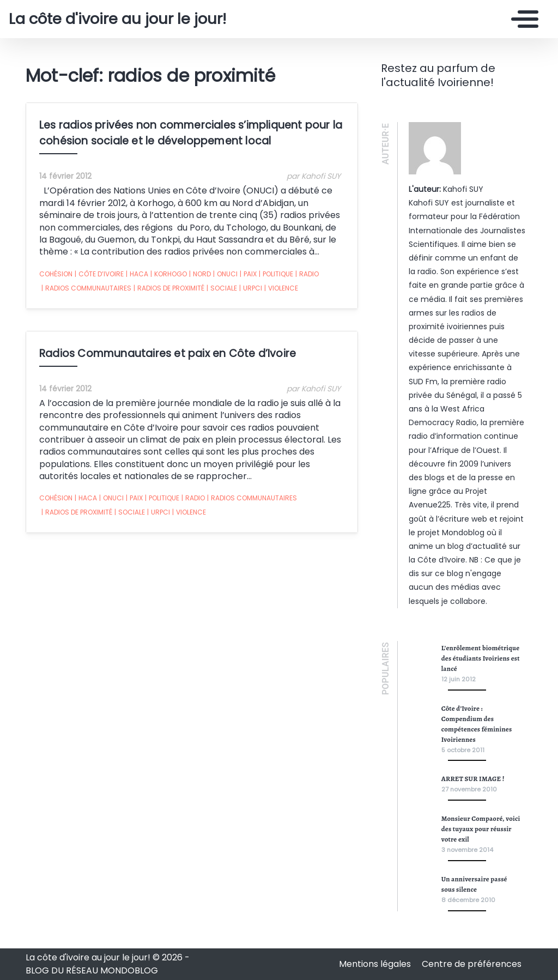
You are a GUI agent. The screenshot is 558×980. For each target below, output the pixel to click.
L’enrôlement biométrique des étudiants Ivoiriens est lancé (481, 658)
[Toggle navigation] (522, 19)
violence (281, 288)
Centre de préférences (472, 964)
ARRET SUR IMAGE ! (473, 779)
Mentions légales (376, 964)
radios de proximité (169, 288)
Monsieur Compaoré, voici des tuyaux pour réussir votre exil (481, 829)
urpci (251, 288)
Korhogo (169, 274)
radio (307, 274)
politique (276, 274)
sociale (222, 288)
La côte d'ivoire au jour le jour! (117, 19)
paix (248, 274)
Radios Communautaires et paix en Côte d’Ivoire (168, 353)
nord (200, 274)
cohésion (56, 274)
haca (137, 274)
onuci (225, 274)
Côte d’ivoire (99, 274)
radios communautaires (86, 288)
